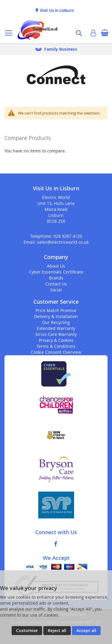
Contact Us (56, 284)
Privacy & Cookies (56, 340)
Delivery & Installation (56, 316)
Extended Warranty (56, 328)
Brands (56, 278)
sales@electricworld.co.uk (63, 242)
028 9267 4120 (68, 236)
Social (56, 290)
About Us (56, 266)
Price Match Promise (56, 310)
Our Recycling (56, 322)
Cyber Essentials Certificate (56, 272)
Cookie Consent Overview (56, 352)
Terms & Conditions (56, 346)
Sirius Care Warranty (56, 334)
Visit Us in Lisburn (56, 10)
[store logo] (37, 30)
